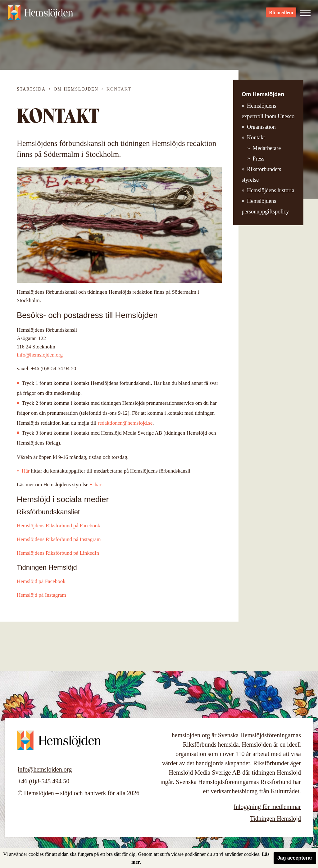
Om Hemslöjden (76, 89)
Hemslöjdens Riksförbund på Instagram (59, 539)
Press (258, 159)
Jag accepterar (295, 858)
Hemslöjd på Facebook (41, 581)
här (98, 485)
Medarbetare (267, 148)
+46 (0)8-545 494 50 (43, 781)
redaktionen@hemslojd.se (125, 423)
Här (26, 471)
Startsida (31, 89)
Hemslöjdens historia (270, 190)
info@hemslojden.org (40, 355)
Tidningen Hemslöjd (275, 819)
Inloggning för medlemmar (267, 807)
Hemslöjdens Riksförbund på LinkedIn (58, 553)
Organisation (261, 127)
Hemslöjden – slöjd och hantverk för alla (42, 16)
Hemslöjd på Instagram (41, 595)
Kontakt (256, 138)
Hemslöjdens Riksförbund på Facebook (59, 526)
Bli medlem (281, 16)
